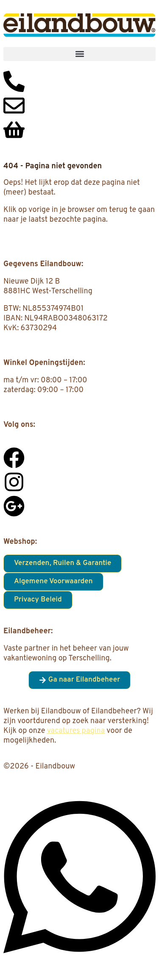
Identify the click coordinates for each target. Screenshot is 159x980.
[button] (79, 54)
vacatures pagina (76, 731)
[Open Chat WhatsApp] (79, 962)
